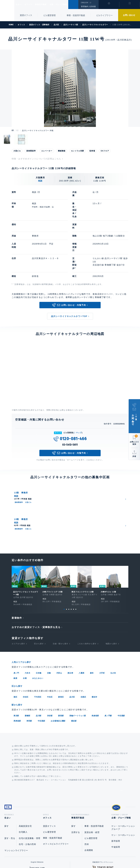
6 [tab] (76, 552)
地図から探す (111, 586)
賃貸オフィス (49, 769)
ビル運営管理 (49, 15)
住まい (20, 5)
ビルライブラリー (104, 15)
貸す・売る (10, 781)
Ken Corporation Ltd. (7, 11)
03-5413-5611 (70, 419)
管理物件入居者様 (88, 7)
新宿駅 (61, 658)
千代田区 (38, 639)
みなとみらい (38, 621)
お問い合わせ (129, 15)
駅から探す (18, 647)
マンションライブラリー (16, 793)
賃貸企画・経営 (92, 775)
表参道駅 (95, 658)
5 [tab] (73, 552)
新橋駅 (28, 658)
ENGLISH (85, 3)
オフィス (32, 5)
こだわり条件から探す (87, 586)
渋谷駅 (50, 658)
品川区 (72, 639)
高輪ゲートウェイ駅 (78, 658)
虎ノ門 (16, 615)
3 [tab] (69, 552)
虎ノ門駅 (108, 658)
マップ (79, 407)
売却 (87, 787)
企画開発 (89, 793)
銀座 (15, 621)
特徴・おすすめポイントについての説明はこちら (36, 159)
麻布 (92, 615)
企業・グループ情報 (67, 5)
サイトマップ (102, 857)
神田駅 (29, 663)
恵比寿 (70, 615)
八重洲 (82, 615)
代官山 (59, 615)
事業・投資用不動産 (76, 15)
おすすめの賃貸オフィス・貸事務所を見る (36, 570)
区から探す (39, 586)
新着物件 (17, 561)
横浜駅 (74, 663)
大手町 (102, 615)
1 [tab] (64, 552)
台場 (25, 621)
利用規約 (86, 857)
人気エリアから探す (23, 605)
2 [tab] (66, 552)
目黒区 (83, 639)
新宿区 (61, 639)
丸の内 (113, 615)
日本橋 (39, 615)
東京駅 (16, 658)
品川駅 (39, 658)
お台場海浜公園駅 (58, 663)
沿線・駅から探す (61, 586)
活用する (76, 775)
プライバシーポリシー (65, 857)
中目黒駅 (121, 658)
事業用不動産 (47, 5)
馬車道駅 (17, 663)
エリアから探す (18, 586)
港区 (15, 639)
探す (6, 769)
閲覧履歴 (109, 6)
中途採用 (116, 790)
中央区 (50, 639)
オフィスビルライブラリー (56, 787)
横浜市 (94, 639)
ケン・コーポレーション (123, 778)
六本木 (28, 615)
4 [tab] (71, 552)
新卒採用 (116, 784)
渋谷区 (26, 639)
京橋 (49, 615)
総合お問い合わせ (41, 857)
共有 (134, 456)
